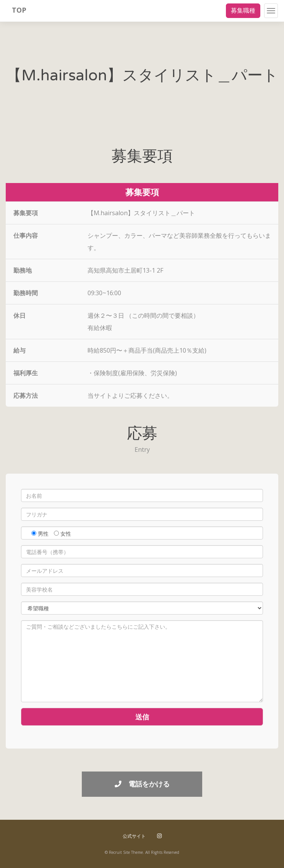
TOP (19, 10)
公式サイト (134, 836)
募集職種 (243, 10)
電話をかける (142, 784)
